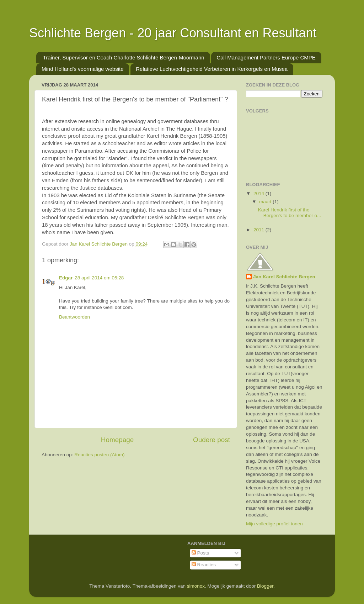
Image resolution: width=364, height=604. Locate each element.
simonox (196, 586)
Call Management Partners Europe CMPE (266, 57)
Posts (200, 553)
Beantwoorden (74, 317)
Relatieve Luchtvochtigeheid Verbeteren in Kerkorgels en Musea (212, 69)
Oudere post (212, 440)
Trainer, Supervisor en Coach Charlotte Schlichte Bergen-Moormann (124, 57)
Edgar (66, 278)
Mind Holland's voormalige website (82, 69)
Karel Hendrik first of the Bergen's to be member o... (290, 213)
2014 (259, 193)
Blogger (265, 586)
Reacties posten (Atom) (99, 455)
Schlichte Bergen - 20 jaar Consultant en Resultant (173, 33)
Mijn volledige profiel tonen (274, 524)
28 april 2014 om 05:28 (99, 278)
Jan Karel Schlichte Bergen (284, 277)
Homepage (117, 440)
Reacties (204, 565)
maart (266, 202)
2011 (259, 230)
